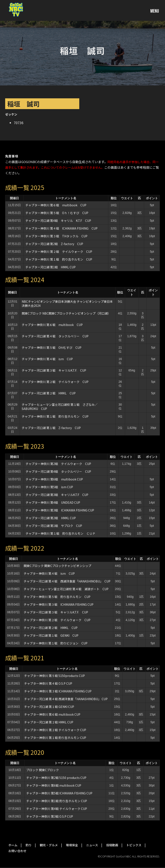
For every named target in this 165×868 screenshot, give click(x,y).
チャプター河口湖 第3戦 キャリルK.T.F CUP (57, 495)
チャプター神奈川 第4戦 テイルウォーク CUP (57, 809)
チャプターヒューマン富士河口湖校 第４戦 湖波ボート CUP (66, 589)
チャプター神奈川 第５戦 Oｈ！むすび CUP (57, 213)
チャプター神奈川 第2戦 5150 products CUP (56, 778)
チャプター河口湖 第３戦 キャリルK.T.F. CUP (54, 370)
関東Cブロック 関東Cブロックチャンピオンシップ (57, 566)
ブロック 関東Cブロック (43, 770)
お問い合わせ (17, 851)
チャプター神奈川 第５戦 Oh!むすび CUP (52, 348)
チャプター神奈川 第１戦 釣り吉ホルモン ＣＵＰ (60, 533)
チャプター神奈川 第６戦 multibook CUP (56, 205)
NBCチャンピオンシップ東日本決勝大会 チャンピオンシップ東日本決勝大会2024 (67, 303)
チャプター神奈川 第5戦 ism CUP (49, 487)
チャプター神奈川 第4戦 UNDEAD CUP (53, 502)
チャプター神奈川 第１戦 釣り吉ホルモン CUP (59, 259)
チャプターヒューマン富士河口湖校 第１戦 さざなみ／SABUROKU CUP (60, 407)
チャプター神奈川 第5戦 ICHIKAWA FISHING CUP (59, 793)
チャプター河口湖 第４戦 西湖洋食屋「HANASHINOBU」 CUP (67, 581)
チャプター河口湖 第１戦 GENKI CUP (51, 635)
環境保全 (72, 845)
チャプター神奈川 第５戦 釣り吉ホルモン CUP (57, 597)
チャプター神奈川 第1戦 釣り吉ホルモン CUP (57, 801)
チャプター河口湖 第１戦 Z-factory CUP (51, 428)
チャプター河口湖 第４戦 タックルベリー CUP (55, 336)
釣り (29, 845)
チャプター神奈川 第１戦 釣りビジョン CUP (56, 643)
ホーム (13, 845)
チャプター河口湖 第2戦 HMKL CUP (51, 518)
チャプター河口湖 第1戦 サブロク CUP (54, 526)
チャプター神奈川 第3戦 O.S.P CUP (50, 816)
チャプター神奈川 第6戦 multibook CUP (54, 479)
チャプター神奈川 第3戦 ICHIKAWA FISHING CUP (60, 510)
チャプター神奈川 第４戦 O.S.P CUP (48, 683)
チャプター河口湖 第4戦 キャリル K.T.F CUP (58, 221)
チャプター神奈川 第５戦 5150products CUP (54, 676)
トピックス (134, 845)
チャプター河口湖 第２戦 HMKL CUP (49, 393)
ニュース (92, 845)
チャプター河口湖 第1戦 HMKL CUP (50, 267)
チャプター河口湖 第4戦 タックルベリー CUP (58, 471)
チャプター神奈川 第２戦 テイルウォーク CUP (59, 252)
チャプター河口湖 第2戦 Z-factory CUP (54, 244)
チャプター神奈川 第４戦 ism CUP (47, 359)
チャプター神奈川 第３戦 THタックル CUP (56, 236)
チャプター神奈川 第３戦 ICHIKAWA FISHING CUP (59, 604)
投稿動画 (112, 845)
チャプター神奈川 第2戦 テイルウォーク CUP (58, 464)
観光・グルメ (49, 845)
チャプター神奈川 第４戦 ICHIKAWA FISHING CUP (61, 228)
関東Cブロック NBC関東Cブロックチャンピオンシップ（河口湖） (66, 313)
